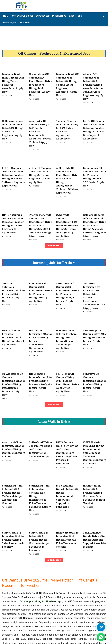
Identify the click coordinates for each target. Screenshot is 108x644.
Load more (54, 233)
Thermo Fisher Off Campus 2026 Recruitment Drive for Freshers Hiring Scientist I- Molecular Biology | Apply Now (40, 214)
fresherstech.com (84, 620)
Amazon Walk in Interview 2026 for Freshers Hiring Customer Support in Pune (13, 426)
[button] (103, 16)
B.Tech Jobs (75, 16)
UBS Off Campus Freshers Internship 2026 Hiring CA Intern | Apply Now (13, 320)
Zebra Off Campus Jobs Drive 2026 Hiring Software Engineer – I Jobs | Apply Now (40, 167)
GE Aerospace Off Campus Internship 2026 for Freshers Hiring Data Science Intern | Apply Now (13, 363)
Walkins (25, 23)
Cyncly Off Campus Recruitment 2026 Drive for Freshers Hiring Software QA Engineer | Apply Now (67, 214)
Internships (59, 16)
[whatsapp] (101, 637)
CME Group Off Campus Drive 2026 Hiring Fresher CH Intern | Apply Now (94, 320)
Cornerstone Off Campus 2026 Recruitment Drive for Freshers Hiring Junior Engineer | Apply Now (40, 83)
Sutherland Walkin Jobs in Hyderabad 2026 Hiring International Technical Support (40, 426)
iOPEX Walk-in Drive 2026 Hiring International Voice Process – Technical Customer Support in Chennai (94, 429)
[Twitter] (101, 627)
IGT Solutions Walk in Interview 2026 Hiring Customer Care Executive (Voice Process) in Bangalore (67, 429)
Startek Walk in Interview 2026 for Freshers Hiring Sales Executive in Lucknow (13, 510)
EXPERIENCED (43, 16)
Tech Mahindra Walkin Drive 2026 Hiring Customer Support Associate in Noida (94, 510)
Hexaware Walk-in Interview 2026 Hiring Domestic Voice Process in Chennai (67, 510)
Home (6, 16)
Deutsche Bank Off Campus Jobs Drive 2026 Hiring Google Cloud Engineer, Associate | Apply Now (67, 83)
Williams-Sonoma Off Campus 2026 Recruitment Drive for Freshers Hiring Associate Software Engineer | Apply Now (94, 214)
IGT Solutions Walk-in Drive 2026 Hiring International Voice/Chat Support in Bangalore (67, 469)
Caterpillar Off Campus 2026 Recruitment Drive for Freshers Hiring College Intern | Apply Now (67, 279)
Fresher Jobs (10, 23)
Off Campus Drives (23, 16)
